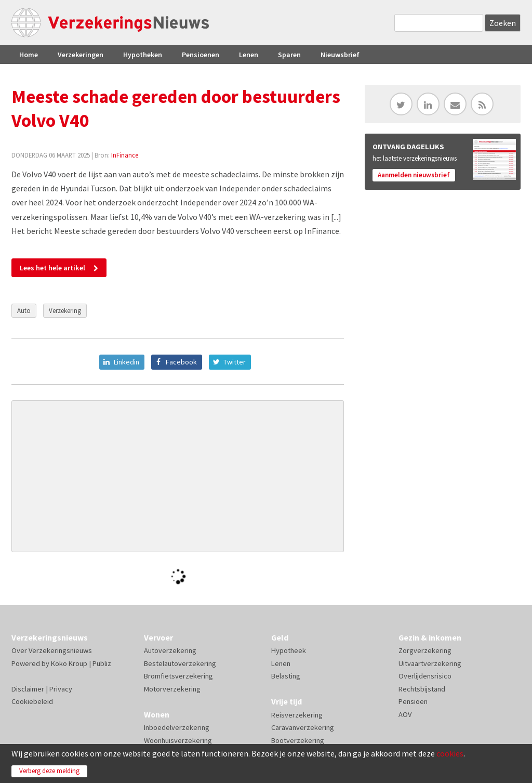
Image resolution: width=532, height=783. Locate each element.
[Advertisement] (178, 476)
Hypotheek (289, 650)
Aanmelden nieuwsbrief (414, 175)
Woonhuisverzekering (178, 740)
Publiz (102, 663)
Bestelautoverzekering (180, 663)
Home (29, 55)
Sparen (289, 55)
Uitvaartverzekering (430, 663)
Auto (24, 310)
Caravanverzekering (303, 727)
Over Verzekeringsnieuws (52, 650)
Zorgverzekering (425, 650)
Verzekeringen (81, 55)
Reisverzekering (297, 715)
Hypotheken (143, 55)
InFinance (125, 155)
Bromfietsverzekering (178, 676)
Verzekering (65, 310)
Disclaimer (28, 689)
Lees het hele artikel (52, 268)
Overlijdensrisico (425, 676)
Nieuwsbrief (340, 55)
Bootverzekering (298, 740)
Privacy (61, 689)
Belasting (286, 676)
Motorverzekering (172, 689)
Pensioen (413, 701)
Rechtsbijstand (422, 689)
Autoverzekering (170, 650)
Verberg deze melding (49, 771)
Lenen (249, 55)
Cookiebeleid (32, 701)
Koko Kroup (69, 663)
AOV (405, 714)
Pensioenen (201, 55)
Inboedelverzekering (177, 727)
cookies (450, 753)
